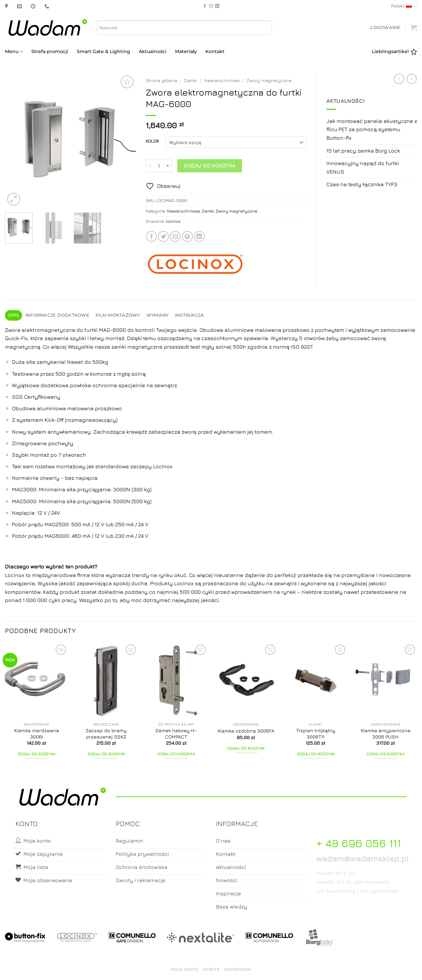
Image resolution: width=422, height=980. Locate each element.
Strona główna (161, 80)
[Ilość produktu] (159, 166)
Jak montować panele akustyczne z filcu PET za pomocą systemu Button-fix (372, 129)
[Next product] (399, 79)
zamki (119, 347)
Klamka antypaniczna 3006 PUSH (386, 734)
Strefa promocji (50, 51)
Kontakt (215, 51)
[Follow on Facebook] (205, 6)
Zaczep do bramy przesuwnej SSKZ (106, 734)
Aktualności (153, 51)
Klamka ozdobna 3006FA (246, 731)
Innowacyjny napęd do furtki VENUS (363, 167)
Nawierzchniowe (222, 80)
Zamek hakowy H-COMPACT (176, 734)
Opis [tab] (14, 315)
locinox (173, 221)
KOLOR (152, 141)
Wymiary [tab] (158, 315)
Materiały (186, 51)
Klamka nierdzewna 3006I (37, 734)
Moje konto (185, 969)
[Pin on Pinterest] (187, 236)
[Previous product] (412, 79)
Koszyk (211, 969)
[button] (385, 28)
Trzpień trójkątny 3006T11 (316, 734)
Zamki (191, 80)
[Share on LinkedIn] (199, 236)
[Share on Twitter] (163, 236)
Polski (404, 6)
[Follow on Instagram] (211, 6)
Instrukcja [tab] (190, 315)
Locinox (15, 575)
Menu (14, 52)
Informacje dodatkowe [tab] (57, 315)
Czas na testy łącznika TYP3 (362, 184)
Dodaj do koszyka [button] (37, 754)
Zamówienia (237, 969)
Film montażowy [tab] (118, 315)
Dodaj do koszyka (210, 165)
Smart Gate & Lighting (104, 51)
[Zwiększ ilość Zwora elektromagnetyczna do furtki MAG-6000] (168, 166)
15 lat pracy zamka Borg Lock (363, 151)
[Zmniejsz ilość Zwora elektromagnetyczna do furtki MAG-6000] (150, 166)
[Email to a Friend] (175, 236)
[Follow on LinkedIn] (217, 6)
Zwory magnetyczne (269, 80)
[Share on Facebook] (151, 236)
